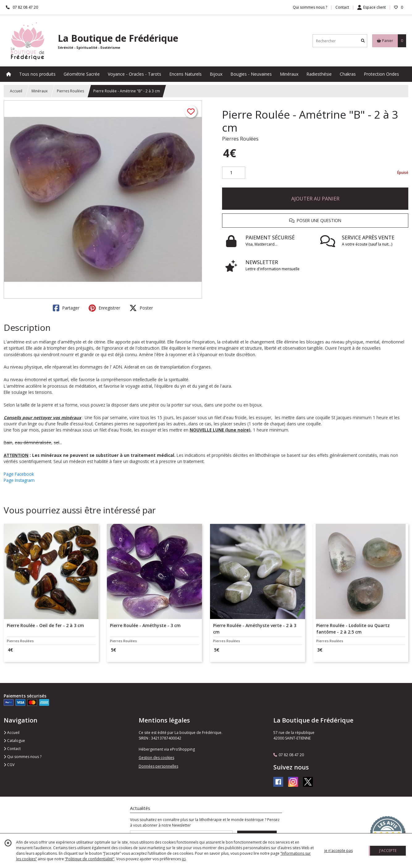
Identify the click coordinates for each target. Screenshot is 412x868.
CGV (9, 765)
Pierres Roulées (70, 91)
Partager (66, 308)
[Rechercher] (363, 41)
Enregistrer (104, 308)
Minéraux (40, 91)
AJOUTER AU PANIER (315, 199)
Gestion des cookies (156, 758)
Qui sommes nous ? (23, 757)
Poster (141, 308)
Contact (342, 7)
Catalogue (14, 741)
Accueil (16, 91)
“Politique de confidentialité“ (90, 859)
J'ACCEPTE (388, 851)
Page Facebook (19, 474)
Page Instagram (19, 480)
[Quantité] (234, 173)
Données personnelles (158, 766)
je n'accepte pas (338, 851)
